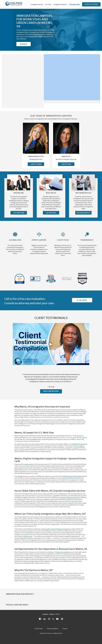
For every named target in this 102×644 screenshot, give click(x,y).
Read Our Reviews (51, 391)
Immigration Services (37, 4)
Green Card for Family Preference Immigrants (56, 529)
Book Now (24, 44)
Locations (45, 614)
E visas (33, 448)
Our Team (48, 4)
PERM (45, 468)
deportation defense (63, 552)
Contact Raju (66, 164)
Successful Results (83, 213)
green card (28, 464)
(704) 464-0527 (75, 4)
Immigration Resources (60, 4)
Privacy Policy (39, 629)
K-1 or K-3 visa (81, 519)
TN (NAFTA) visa (77, 444)
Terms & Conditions (53, 629)
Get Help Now (51, 213)
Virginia (52, 614)
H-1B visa (78, 436)
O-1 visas (20, 450)
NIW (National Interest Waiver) (73, 476)
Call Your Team (19, 213)
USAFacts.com (28, 536)
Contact (65, 629)
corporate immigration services (69, 497)
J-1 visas (74, 448)
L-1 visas (80, 446)
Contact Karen (36, 164)
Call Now (83, 300)
